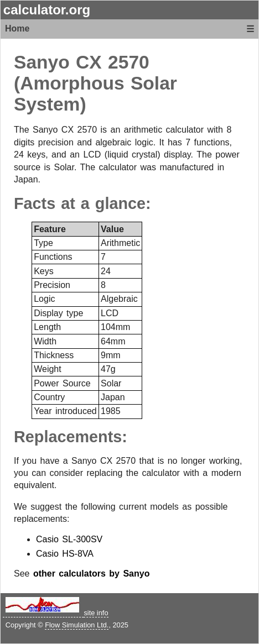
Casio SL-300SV (69, 539)
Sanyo (42, 62)
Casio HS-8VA (65, 554)
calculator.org (47, 10)
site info (96, 613)
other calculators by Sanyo (92, 574)
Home (17, 28)
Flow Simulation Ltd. (77, 625)
